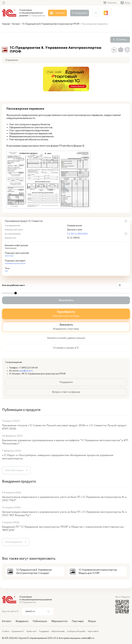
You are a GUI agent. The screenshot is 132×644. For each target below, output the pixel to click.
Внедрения (22, 621)
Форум (92, 621)
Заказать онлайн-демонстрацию (66, 338)
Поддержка (66, 382)
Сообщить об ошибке (76, 631)
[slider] (16, 293)
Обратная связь (58, 631)
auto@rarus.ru (26, 371)
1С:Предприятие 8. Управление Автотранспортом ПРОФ (51, 24)
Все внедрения (14, 542)
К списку (122, 40)
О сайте (6, 631)
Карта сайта (93, 631)
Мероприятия (59, 621)
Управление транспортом (15, 263)
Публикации (40, 621)
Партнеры (78, 621)
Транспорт (9, 256)
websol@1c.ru (88, 638)
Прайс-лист (31, 631)
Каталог (16, 24)
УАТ (6, 271)
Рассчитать (66, 300)
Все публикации (15, 470)
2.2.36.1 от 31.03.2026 (77, 234)
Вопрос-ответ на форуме (66, 392)
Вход (127, 3)
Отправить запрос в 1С (66, 348)
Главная (6, 24)
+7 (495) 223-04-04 (28, 368)
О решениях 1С (18, 631)
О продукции (80, 13)
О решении (12, 60)
